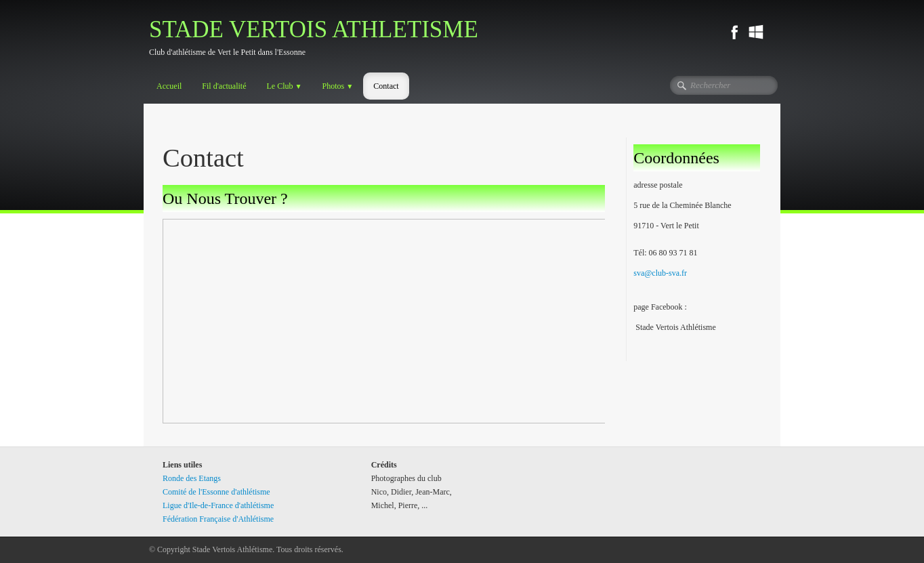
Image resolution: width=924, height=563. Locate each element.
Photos (338, 86)
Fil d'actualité (224, 86)
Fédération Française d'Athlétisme (218, 519)
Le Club (284, 86)
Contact (386, 86)
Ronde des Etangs (192, 478)
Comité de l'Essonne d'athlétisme (216, 492)
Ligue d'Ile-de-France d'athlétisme (218, 505)
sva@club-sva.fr (660, 273)
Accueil (169, 86)
